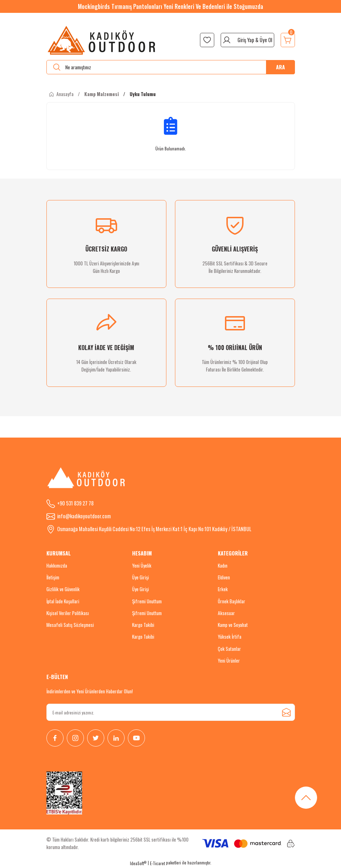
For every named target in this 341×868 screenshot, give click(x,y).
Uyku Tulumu (143, 94)
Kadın (223, 565)
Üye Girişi (141, 577)
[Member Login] (247, 40)
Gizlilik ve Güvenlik (63, 589)
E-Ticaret (157, 863)
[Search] (171, 67)
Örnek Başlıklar (232, 601)
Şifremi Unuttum (147, 601)
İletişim (53, 577)
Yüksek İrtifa (230, 637)
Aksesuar (226, 613)
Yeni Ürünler (229, 660)
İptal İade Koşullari (63, 601)
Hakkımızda (57, 565)
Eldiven (224, 577)
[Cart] (288, 40)
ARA (280, 67)
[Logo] (102, 40)
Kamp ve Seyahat (233, 625)
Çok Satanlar (229, 649)
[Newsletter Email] (171, 712)
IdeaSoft (138, 863)
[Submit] (286, 712)
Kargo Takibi (143, 625)
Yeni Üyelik (142, 565)
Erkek (223, 589)
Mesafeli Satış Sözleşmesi (70, 625)
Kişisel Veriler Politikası (68, 613)
